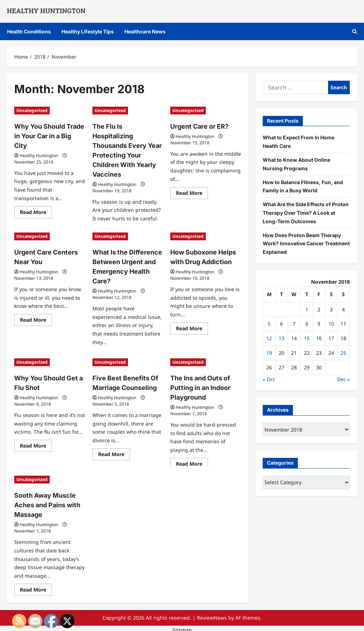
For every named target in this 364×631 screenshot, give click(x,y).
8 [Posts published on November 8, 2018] (307, 324)
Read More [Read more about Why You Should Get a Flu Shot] (36, 445)
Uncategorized (32, 110)
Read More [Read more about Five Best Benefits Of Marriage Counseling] (114, 453)
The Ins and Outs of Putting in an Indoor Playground (197, 386)
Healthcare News (145, 31)
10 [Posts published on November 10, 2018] (331, 324)
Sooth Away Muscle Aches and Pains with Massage (44, 503)
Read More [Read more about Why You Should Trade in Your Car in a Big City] (36, 202)
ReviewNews (212, 614)
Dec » (343, 379)
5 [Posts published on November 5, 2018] (269, 324)
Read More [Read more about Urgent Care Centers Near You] (36, 319)
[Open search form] (355, 31)
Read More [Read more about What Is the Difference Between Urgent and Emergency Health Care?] (114, 344)
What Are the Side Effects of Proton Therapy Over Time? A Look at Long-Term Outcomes (306, 213)
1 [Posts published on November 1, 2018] (307, 309)
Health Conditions (29, 31)
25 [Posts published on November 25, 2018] (343, 353)
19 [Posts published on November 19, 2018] (269, 353)
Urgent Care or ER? (197, 126)
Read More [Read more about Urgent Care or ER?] (192, 193)
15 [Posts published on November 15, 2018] (307, 338)
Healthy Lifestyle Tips (88, 31)
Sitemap (182, 627)
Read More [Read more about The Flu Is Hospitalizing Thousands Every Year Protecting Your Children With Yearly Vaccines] (114, 219)
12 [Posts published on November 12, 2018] (269, 338)
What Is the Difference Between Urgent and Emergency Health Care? (127, 260)
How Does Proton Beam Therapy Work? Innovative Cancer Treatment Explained (306, 244)
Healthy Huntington (39, 144)
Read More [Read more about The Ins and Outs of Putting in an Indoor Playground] (192, 462)
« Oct (269, 379)
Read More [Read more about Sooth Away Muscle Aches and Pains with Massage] (36, 588)
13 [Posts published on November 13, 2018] (282, 338)
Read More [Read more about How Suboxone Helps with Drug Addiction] (192, 327)
